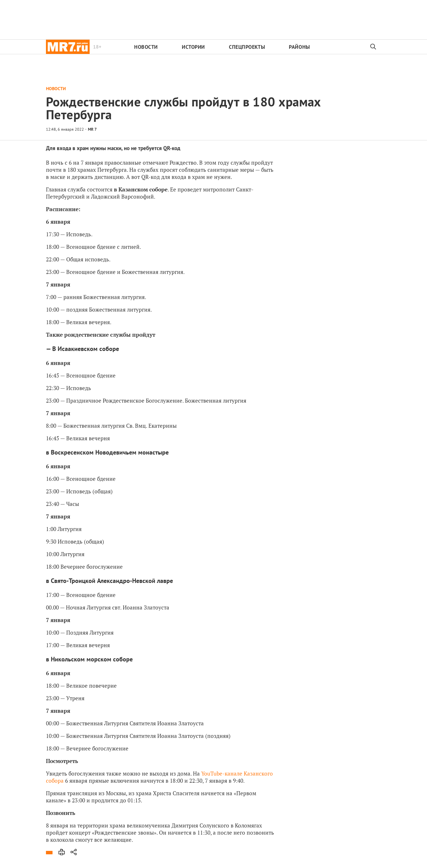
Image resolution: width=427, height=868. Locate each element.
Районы (299, 47)
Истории (193, 47)
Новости (146, 47)
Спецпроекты (247, 47)
